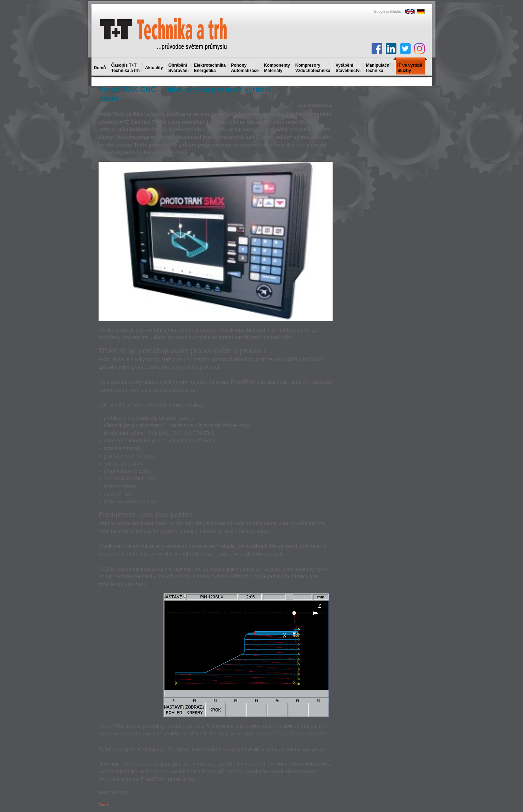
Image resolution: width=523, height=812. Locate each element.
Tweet (105, 805)
